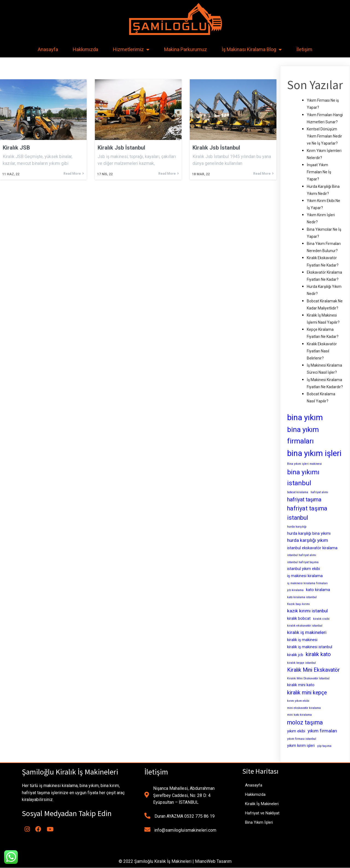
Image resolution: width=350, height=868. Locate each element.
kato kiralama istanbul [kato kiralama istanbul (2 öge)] (302, 597)
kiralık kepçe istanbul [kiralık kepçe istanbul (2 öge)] (301, 663)
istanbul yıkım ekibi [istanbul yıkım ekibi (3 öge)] (304, 569)
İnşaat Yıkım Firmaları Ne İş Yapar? (319, 172)
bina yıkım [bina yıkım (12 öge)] (305, 417)
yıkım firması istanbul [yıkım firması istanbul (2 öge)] (302, 739)
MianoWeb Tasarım (213, 862)
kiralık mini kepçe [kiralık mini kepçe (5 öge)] (307, 693)
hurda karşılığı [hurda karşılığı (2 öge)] (297, 527)
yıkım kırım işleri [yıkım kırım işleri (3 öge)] (301, 746)
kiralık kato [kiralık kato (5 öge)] (318, 654)
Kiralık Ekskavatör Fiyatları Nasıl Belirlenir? (322, 351)
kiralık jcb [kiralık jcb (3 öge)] (295, 655)
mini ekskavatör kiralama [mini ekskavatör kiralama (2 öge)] (304, 708)
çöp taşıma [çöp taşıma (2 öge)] (324, 746)
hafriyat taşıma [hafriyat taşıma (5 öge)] (304, 500)
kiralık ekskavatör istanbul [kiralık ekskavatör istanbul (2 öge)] (305, 626)
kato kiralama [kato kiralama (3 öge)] (318, 590)
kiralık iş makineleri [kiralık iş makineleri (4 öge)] (307, 632)
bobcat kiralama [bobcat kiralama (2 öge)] (298, 492)
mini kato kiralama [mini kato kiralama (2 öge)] (299, 715)
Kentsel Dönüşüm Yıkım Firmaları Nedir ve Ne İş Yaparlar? (324, 136)
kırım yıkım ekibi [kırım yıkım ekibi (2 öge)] (298, 701)
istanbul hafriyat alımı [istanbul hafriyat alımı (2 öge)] (302, 555)
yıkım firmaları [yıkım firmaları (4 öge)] (322, 731)
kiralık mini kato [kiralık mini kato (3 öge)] (301, 685)
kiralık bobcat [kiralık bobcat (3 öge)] (299, 618)
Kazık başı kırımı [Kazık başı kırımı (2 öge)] (298, 604)
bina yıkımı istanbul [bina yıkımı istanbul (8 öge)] (303, 477)
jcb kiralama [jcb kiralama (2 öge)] (295, 590)
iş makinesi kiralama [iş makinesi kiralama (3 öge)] (305, 576)
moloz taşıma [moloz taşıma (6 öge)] (305, 722)
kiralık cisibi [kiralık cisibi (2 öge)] (321, 619)
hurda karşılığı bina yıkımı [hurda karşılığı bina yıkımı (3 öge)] (309, 533)
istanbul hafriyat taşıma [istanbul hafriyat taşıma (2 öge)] (303, 562)
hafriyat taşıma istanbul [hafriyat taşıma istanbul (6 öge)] (307, 513)
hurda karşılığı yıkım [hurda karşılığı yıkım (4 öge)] (308, 540)
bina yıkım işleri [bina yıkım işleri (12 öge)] (314, 453)
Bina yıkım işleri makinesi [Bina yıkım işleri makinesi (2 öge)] (304, 464)
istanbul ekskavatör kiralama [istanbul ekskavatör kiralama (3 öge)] (312, 548)
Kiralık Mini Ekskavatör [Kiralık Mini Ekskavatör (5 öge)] (313, 670)
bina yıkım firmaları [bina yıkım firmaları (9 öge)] (303, 435)
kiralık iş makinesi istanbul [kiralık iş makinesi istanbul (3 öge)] (310, 647)
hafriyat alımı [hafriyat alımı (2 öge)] (319, 492)
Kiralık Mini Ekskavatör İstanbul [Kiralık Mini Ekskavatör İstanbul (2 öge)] (308, 678)
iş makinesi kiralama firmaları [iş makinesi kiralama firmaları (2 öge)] (307, 583)
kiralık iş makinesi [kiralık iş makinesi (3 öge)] (302, 640)
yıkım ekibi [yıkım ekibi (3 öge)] (296, 731)
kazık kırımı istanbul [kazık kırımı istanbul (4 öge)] (307, 611)
